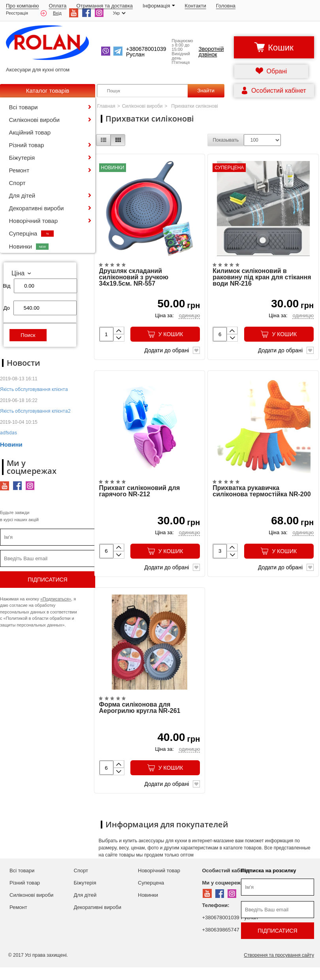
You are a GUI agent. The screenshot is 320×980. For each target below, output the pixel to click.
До (7, 308)
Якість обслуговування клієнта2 (35, 411)
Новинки (29, 246)
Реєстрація (17, 13)
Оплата (58, 6)
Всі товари (24, 107)
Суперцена (151, 895)
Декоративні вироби (37, 208)
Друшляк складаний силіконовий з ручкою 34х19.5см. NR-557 (134, 282)
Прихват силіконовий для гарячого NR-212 (140, 499)
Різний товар (27, 145)
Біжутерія (22, 158)
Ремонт (19, 170)
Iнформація (159, 6)
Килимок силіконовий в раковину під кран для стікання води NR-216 (262, 282)
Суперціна (32, 233)
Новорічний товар (34, 221)
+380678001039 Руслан (230, 930)
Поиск (28, 335)
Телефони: (216, 918)
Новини (11, 444)
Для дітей (22, 195)
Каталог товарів (48, 91)
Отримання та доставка (104, 6)
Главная (106, 106)
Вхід (51, 13)
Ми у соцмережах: (225, 895)
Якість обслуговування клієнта (34, 389)
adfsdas (8, 433)
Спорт (17, 183)
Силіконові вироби (34, 120)
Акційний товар (30, 132)
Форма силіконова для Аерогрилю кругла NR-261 (140, 720)
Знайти (206, 91)
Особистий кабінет (226, 883)
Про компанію (23, 6)
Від (7, 286)
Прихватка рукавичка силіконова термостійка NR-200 (262, 499)
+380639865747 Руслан (230, 942)
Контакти (196, 6)
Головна (226, 6)
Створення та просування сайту (279, 968)
